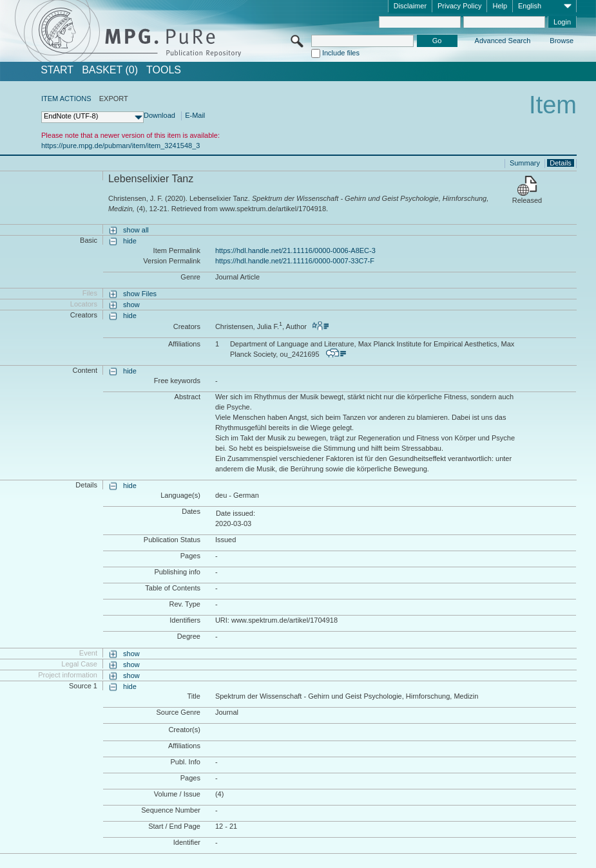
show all (136, 230)
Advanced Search (503, 41)
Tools (164, 70)
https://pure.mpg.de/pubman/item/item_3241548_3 (120, 146)
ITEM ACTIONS (66, 99)
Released (527, 200)
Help (500, 6)
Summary (525, 163)
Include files (341, 53)
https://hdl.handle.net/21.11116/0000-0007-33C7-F (295, 261)
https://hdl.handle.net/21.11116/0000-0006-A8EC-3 (295, 250)
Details (561, 163)
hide (130, 241)
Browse (562, 41)
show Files (140, 294)
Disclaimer (410, 6)
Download (159, 115)
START (57, 70)
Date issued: (236, 513)
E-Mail (195, 115)
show (131, 305)
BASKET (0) (110, 70)
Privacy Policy (459, 6)
